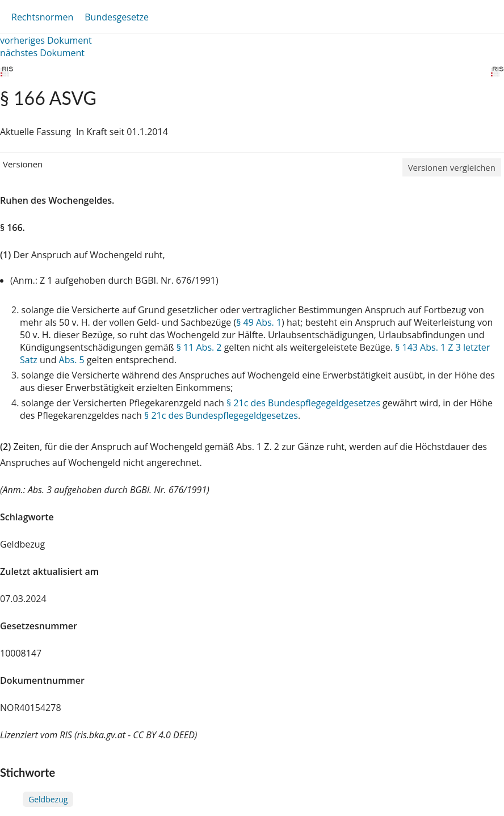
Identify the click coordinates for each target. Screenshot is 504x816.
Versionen (23, 164)
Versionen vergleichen (452, 167)
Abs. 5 (72, 360)
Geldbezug (48, 799)
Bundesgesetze (117, 17)
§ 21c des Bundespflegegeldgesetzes (303, 403)
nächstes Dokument (42, 53)
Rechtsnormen (42, 17)
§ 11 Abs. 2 (199, 347)
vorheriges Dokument (46, 40)
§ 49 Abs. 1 (259, 322)
